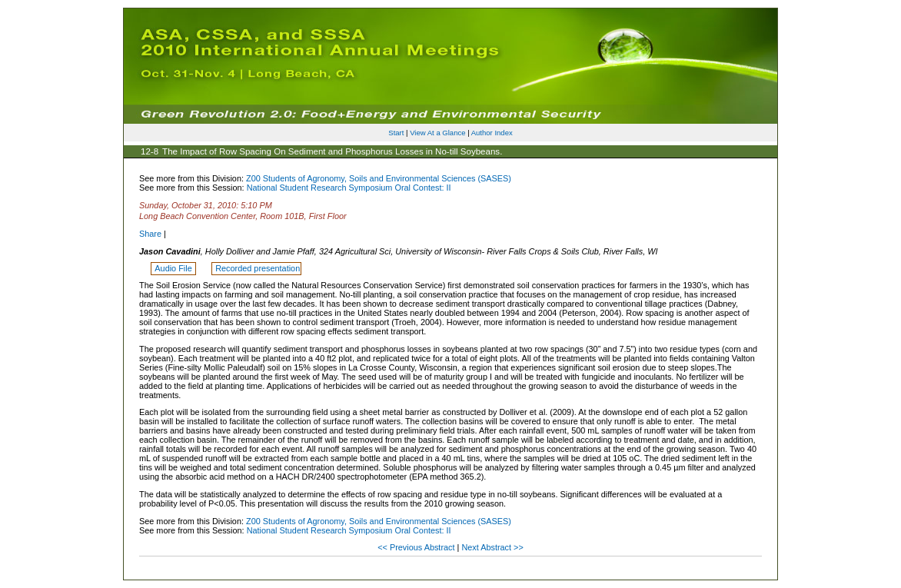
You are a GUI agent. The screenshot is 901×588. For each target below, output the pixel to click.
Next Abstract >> (492, 547)
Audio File (174, 268)
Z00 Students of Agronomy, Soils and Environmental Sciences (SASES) (379, 178)
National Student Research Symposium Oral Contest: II (349, 188)
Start (396, 133)
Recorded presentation (258, 268)
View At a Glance (437, 133)
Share (150, 234)
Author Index (492, 133)
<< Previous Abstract (417, 547)
